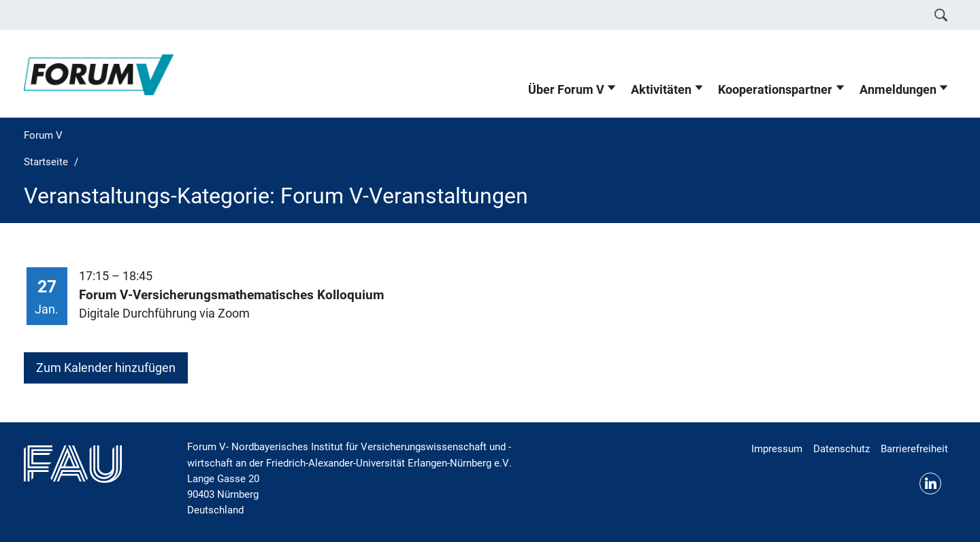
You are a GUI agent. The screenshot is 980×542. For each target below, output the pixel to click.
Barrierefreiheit (914, 449)
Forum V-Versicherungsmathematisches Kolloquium (231, 295)
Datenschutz (842, 449)
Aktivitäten (661, 90)
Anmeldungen (898, 90)
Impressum (777, 449)
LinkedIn (930, 484)
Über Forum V (566, 90)
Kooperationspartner (775, 90)
